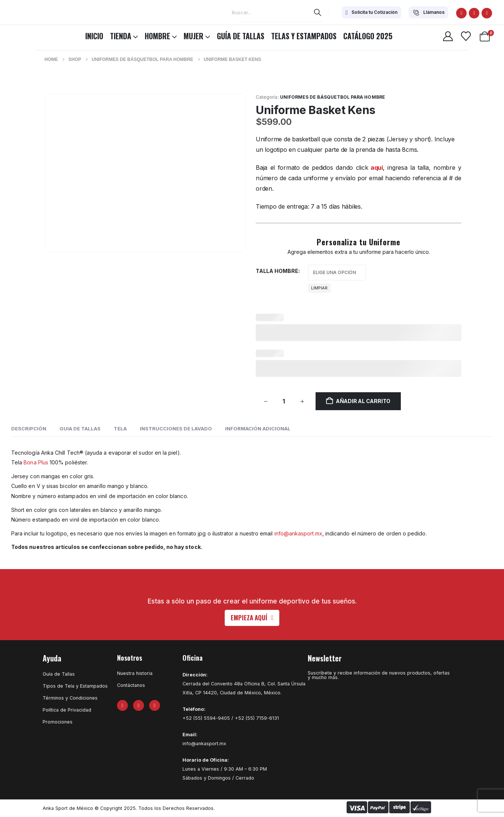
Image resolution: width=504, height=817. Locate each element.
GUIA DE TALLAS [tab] (80, 429)
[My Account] (448, 36)
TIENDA (121, 36)
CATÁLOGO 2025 (368, 36)
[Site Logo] (26, 35)
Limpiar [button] (319, 288)
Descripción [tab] (29, 429)
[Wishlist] (466, 36)
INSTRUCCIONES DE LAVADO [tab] (176, 429)
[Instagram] (487, 13)
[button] (252, 618)
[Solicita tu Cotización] (371, 12)
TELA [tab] (120, 429)
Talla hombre (277, 271)
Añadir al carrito (363, 401)
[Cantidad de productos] (284, 401)
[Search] (318, 12)
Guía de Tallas (241, 36)
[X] (474, 13)
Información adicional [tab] (258, 429)
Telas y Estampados (304, 36)
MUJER (193, 36)
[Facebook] (461, 13)
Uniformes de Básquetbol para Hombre (333, 97)
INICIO (94, 36)
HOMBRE (157, 36)
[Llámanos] (428, 12)
